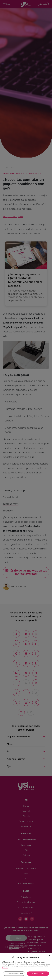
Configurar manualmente (14, 974)
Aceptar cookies (38, 974)
